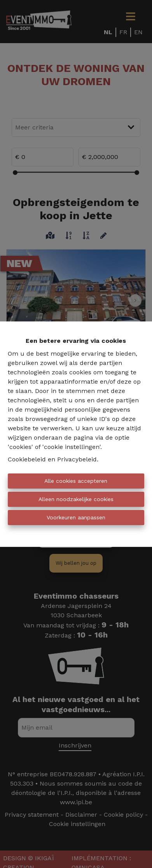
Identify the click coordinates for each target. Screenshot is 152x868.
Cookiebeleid (27, 459)
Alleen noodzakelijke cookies (76, 499)
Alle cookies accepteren (76, 481)
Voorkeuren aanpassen (76, 517)
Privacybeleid (77, 459)
